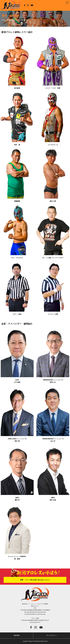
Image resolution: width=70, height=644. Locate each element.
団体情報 (17, 635)
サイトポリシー (52, 635)
